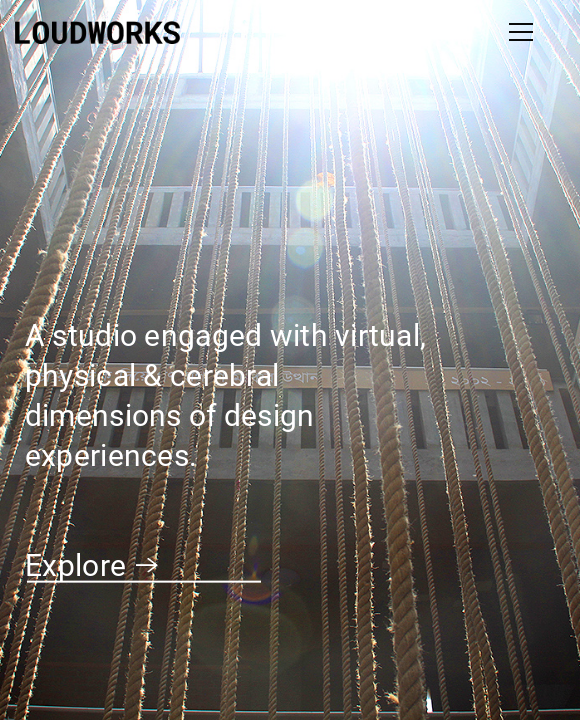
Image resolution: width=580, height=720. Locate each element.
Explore (91, 565)
